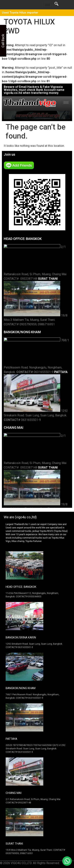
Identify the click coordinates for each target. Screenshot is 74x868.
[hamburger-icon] (48, 5)
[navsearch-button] (56, 5)
